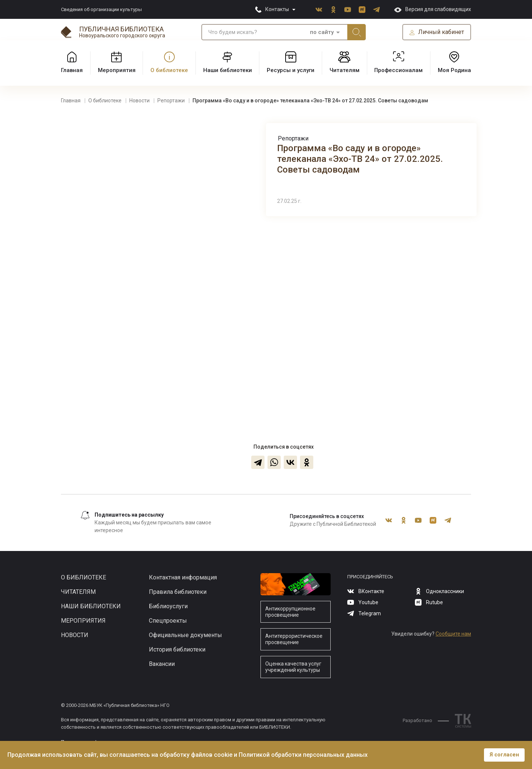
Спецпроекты (168, 621)
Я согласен (504, 755)
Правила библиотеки (178, 592)
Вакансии (162, 664)
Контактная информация (183, 577)
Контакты (277, 9)
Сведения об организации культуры (101, 9)
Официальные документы (185, 635)
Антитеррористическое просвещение (294, 639)
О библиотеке (83, 577)
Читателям (78, 592)
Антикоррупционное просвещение (290, 612)
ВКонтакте (319, 10)
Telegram (376, 10)
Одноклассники (333, 10)
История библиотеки (177, 649)
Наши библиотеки (91, 606)
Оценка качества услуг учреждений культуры (293, 667)
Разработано (426, 720)
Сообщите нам (453, 634)
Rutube (362, 10)
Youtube (348, 10)
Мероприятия (83, 621)
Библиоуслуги (168, 606)
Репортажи (293, 138)
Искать (357, 32)
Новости (75, 635)
